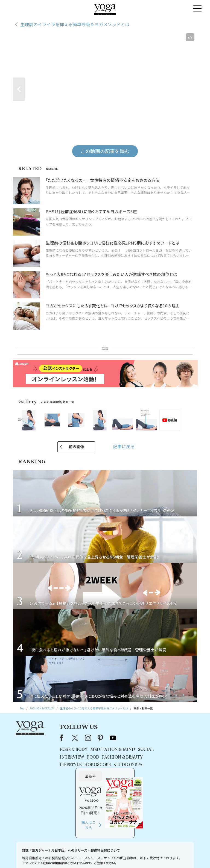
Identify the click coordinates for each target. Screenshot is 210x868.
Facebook (56, 738)
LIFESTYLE (63, 765)
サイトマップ (168, 856)
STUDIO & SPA (121, 765)
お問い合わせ (21, 856)
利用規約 (74, 856)
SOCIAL (138, 750)
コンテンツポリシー (128, 856)
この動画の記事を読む (105, 151)
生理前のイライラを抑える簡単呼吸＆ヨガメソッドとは (75, 24)
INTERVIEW (65, 757)
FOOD (86, 757)
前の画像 (76, 447)
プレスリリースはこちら (49, 856)
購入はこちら (164, 778)
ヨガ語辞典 (188, 856)
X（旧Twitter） (68, 738)
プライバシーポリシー (97, 856)
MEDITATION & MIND (105, 750)
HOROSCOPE (90, 765)
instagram (81, 738)
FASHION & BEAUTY (115, 757)
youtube (106, 738)
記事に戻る (124, 446)
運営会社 (150, 856)
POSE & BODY (66, 750)
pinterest (93, 738)
